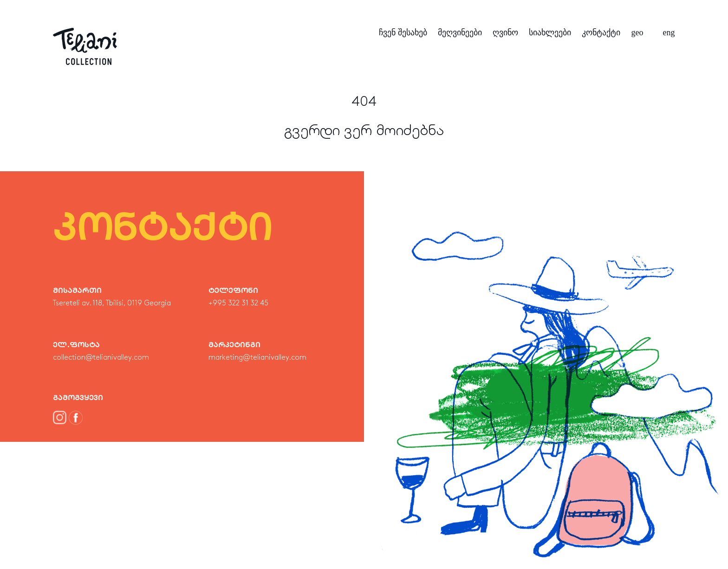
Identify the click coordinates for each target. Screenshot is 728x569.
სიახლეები (550, 32)
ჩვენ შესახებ (403, 32)
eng (669, 32)
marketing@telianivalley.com (257, 358)
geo (637, 32)
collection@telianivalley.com (101, 358)
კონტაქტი (601, 32)
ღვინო (505, 32)
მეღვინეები (460, 32)
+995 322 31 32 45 (238, 304)
